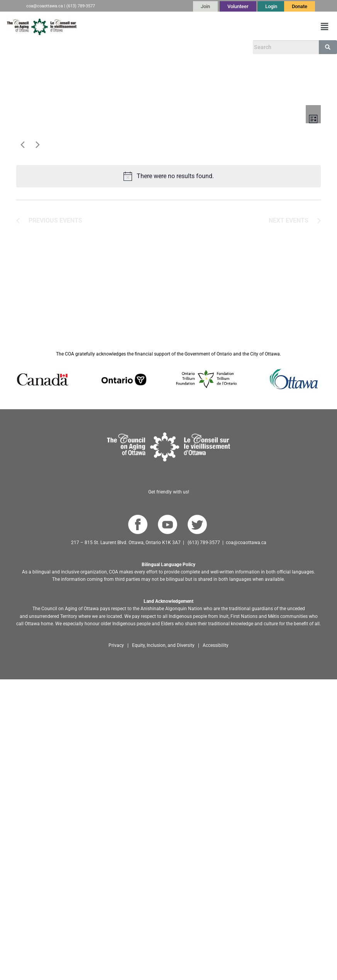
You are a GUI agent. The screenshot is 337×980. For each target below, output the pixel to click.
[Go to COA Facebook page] (138, 525)
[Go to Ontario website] (124, 379)
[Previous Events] (21, 145)
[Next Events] (36, 145)
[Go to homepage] (168, 447)
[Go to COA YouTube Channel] (167, 525)
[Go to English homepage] (42, 27)
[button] (325, 27)
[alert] (168, 176)
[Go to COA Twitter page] (197, 525)
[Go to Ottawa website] (293, 379)
